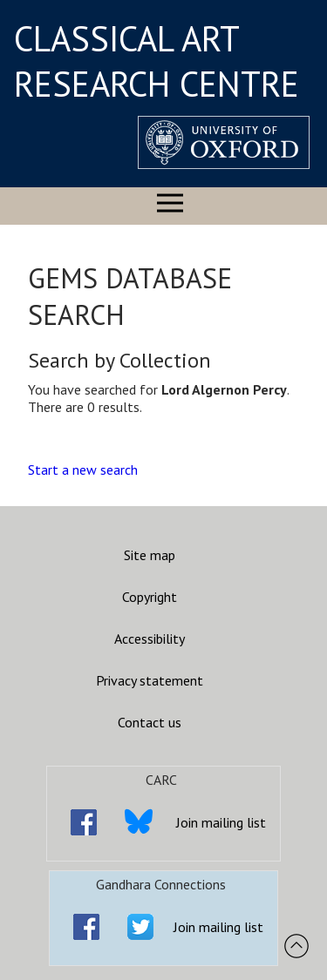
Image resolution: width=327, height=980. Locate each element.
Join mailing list (221, 822)
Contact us (150, 722)
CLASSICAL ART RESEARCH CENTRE (157, 61)
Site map (150, 555)
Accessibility (150, 639)
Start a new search (83, 470)
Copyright (150, 597)
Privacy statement (150, 680)
